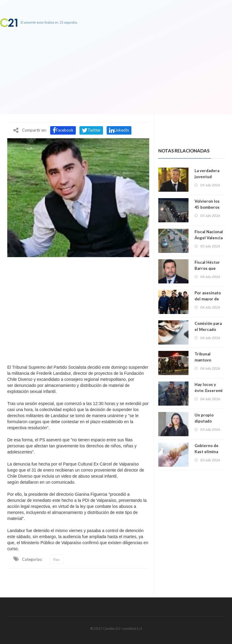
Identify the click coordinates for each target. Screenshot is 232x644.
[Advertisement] (78, 309)
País (56, 559)
